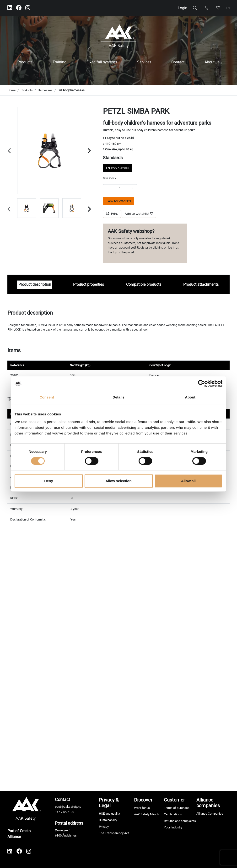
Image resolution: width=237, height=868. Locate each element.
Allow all (188, 481)
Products (25, 62)
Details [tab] (118, 397)
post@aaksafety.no (68, 807)
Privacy (104, 827)
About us (212, 62)
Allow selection (118, 481)
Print (112, 214)
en (228, 8)
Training (59, 62)
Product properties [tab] (89, 284)
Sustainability (108, 820)
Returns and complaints (180, 821)
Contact (178, 62)
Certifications (173, 814)
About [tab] (190, 397)
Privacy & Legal (109, 803)
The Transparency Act (114, 833)
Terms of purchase (177, 808)
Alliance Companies (210, 814)
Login (183, 8)
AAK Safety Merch (146, 814)
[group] (27, 208)
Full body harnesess (71, 90)
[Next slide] (89, 151)
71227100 (67, 812)
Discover (143, 800)
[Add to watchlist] (139, 214)
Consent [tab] (47, 397)
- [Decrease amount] (107, 188)
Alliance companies (208, 803)
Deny (49, 481)
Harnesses (45, 90)
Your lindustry (173, 827)
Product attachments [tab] (201, 284)
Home (11, 90)
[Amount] (120, 188)
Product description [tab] (35, 284)
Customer (174, 800)
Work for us (142, 808)
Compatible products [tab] (144, 284)
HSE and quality (109, 814)
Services (144, 62)
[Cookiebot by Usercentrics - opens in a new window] (202, 383)
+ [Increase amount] (133, 188)
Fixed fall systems (102, 62)
